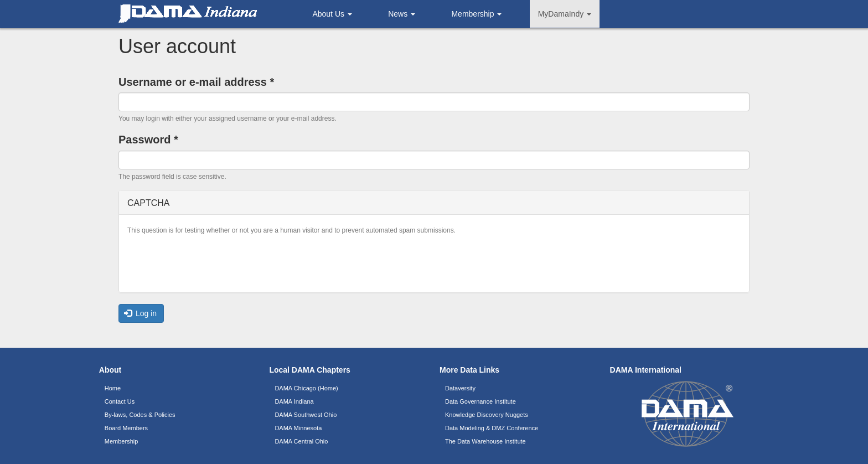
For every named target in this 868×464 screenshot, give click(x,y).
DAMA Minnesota (298, 428)
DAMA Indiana (294, 401)
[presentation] (211, 262)
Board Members (126, 428)
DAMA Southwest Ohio (306, 415)
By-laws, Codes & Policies (140, 415)
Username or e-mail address (196, 82)
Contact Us (120, 401)
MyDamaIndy (565, 14)
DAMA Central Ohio (301, 441)
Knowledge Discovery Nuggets (487, 415)
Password (148, 140)
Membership (476, 14)
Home (113, 388)
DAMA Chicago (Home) (306, 388)
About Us (332, 14)
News (402, 14)
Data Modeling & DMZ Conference (492, 428)
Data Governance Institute (480, 401)
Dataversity (460, 388)
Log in (141, 313)
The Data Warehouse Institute (485, 441)
